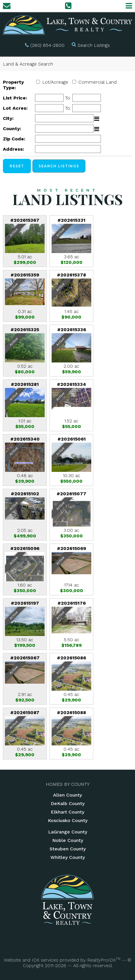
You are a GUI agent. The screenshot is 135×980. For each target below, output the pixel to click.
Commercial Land (98, 82)
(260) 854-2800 (47, 45)
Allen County (67, 795)
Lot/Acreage (55, 82)
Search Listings (94, 45)
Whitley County (68, 857)
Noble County (68, 840)
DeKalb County (68, 803)
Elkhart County (67, 812)
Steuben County (68, 849)
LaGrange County (68, 832)
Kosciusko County (68, 820)
